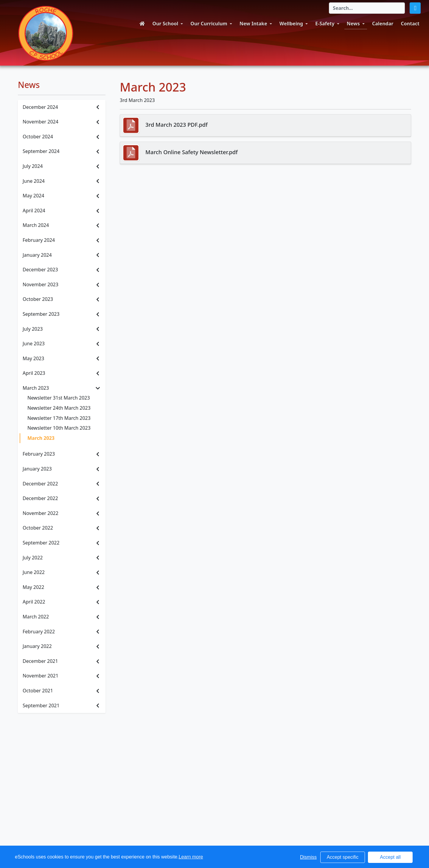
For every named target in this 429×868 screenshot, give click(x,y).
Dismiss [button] (308, 857)
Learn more (191, 857)
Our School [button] (165, 24)
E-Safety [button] (325, 24)
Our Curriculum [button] (209, 24)
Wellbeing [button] (291, 24)
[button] (415, 8)
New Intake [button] (253, 24)
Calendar (383, 24)
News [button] (353, 24)
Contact (410, 24)
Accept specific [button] (343, 857)
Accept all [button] (390, 857)
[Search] (367, 8)
